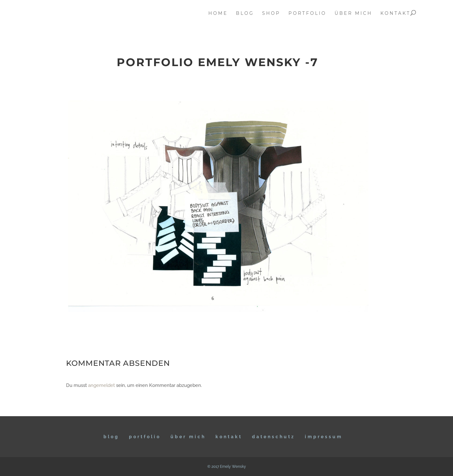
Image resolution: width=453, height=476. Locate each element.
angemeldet (101, 385)
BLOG (111, 437)
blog (245, 14)
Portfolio (145, 437)
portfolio (308, 14)
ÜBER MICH (188, 437)
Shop (271, 14)
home (218, 14)
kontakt (395, 14)
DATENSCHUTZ (274, 437)
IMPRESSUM (324, 437)
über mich (354, 14)
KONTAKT (229, 437)
